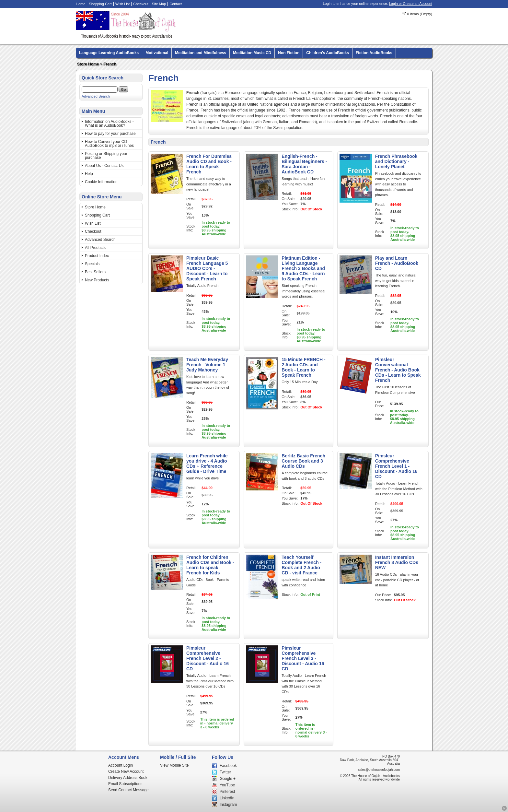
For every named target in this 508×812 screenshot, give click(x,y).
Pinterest (227, 792)
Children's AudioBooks (328, 53)
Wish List (123, 4)
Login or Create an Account (411, 4)
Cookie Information (101, 182)
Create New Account (126, 771)
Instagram (228, 805)
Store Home (88, 64)
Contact (176, 4)
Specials (92, 264)
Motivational (157, 53)
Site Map (159, 4)
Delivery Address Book (128, 778)
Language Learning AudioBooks (109, 53)
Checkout (141, 4)
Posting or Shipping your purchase (106, 156)
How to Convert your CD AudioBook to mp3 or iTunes (109, 144)
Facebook (228, 766)
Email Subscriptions (125, 784)
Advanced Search (96, 96)
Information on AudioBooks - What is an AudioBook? (109, 124)
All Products (95, 248)
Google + (228, 779)
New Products (97, 280)
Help (89, 174)
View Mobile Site (174, 765)
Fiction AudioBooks (374, 53)
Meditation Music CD (252, 53)
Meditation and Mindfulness (201, 53)
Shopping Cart (100, 4)
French (110, 64)
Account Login (121, 765)
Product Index (97, 256)
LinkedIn (227, 798)
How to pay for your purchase (110, 134)
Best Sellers (95, 272)
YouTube (227, 785)
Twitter (225, 772)
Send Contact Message (128, 790)
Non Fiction (289, 53)
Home (81, 4)
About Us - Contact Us (104, 166)
